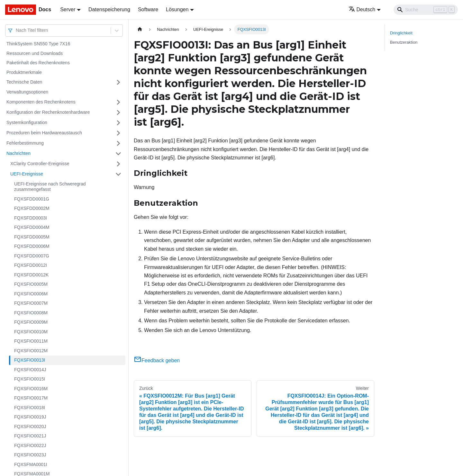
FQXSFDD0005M (32, 237)
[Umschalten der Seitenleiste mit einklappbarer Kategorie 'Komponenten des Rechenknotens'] (118, 102)
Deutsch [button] (362, 9)
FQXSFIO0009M (31, 322)
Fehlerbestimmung (25, 143)
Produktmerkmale (24, 72)
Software (148, 9)
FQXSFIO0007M (31, 303)
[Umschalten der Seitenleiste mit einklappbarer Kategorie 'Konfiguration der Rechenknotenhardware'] (118, 112)
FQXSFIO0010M (31, 332)
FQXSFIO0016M (31, 389)
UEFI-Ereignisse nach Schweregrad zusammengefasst (50, 187)
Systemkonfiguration (27, 122)
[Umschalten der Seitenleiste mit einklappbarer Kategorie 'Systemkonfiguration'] (118, 123)
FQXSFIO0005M (31, 284)
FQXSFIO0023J (30, 455)
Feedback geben (157, 360)
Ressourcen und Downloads (35, 53)
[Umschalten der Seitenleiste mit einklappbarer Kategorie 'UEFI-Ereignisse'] (118, 174)
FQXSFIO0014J (30, 370)
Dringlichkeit (401, 33)
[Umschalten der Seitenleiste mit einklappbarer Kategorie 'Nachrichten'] (118, 154)
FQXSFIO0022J (30, 445)
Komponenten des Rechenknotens (41, 102)
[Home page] (140, 29)
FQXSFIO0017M (31, 398)
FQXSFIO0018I (30, 408)
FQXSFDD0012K (31, 275)
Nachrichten (18, 153)
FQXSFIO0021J (30, 436)
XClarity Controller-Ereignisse (40, 164)
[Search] (426, 10)
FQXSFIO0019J (30, 417)
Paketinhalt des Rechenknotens (38, 63)
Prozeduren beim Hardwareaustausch (44, 133)
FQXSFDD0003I (31, 218)
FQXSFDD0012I (31, 265)
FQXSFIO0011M (31, 341)
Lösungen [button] (177, 9)
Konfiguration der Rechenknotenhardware (48, 112)
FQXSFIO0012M (31, 351)
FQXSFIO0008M (31, 313)
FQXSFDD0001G (32, 199)
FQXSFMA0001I (31, 464)
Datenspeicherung (109, 9)
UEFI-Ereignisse (27, 174)
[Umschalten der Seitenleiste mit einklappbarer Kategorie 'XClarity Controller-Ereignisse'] (118, 164)
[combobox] (16, 30)
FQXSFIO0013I (30, 360)
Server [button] (68, 9)
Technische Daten (24, 82)
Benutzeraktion (404, 42)
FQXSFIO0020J (30, 427)
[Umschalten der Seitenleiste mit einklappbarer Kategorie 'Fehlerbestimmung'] (118, 143)
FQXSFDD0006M (32, 246)
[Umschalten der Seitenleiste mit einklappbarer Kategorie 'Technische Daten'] (118, 82)
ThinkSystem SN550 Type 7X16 (38, 44)
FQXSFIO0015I (30, 379)
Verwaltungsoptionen (27, 92)
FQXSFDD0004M (32, 227)
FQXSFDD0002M (32, 208)
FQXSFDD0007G (32, 256)
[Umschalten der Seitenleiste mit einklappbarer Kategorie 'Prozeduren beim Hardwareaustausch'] (118, 133)
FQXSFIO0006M (31, 294)
